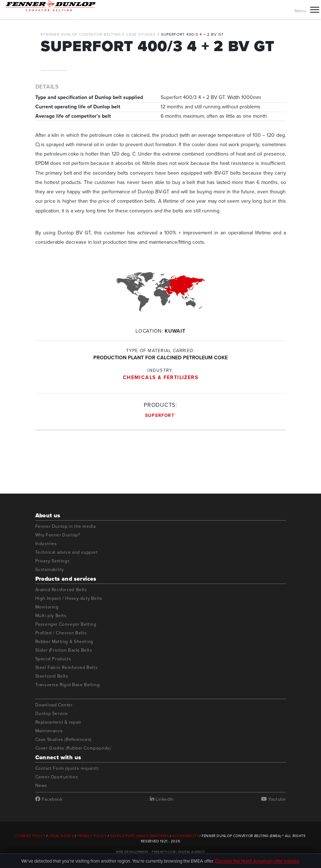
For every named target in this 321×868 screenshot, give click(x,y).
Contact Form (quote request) (67, 768)
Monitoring (47, 607)
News (41, 786)
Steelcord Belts (52, 676)
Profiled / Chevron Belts (61, 633)
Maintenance (49, 731)
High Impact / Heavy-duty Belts (69, 599)
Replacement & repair (58, 722)
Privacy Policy (92, 836)
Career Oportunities (57, 777)
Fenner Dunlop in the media (66, 527)
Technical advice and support (67, 552)
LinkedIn (162, 799)
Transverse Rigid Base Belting (68, 685)
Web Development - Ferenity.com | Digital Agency (160, 852)
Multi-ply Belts (51, 616)
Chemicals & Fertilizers (160, 377)
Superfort (160, 415)
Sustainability (50, 570)
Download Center (54, 705)
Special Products (53, 659)
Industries (46, 544)
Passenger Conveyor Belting (66, 624)
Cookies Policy (31, 836)
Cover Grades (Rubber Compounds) (73, 748)
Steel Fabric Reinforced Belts (67, 668)
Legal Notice (61, 836)
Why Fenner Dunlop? (58, 535)
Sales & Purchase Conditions (139, 836)
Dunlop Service (52, 714)
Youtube (274, 799)
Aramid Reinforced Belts (61, 590)
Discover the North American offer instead (257, 861)
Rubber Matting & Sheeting (64, 642)
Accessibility (185, 836)
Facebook (49, 799)
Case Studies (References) (63, 740)
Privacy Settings (53, 561)
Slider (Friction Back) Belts (64, 650)
